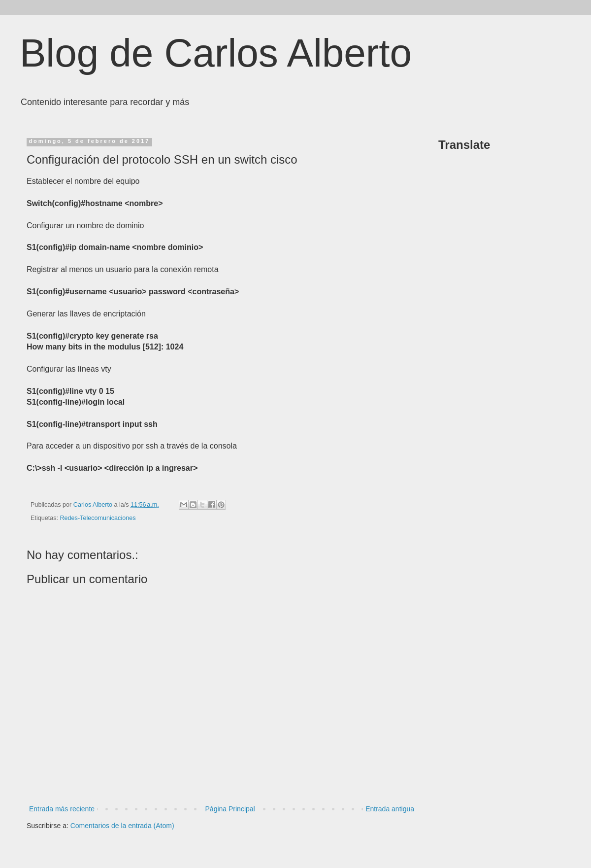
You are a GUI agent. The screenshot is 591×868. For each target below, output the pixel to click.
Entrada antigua (390, 809)
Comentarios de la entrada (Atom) (122, 826)
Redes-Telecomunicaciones (98, 518)
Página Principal (230, 809)
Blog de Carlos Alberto (216, 53)
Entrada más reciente (62, 809)
